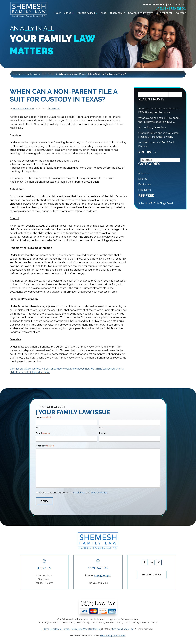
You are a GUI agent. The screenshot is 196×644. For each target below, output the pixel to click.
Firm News (55, 109)
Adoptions (144, 173)
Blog (104, 13)
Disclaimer (79, 493)
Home (58, 13)
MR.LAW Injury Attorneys (113, 636)
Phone (103, 433)
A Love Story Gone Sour (152, 127)
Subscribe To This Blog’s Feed (156, 203)
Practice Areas (86, 13)
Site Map (83, 629)
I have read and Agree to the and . (73, 493)
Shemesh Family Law (24, 109)
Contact (181, 13)
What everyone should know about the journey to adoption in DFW (159, 120)
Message (45, 446)
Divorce (143, 179)
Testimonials (117, 13)
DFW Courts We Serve (141, 13)
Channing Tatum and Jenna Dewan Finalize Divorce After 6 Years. (158, 135)
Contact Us (95, 629)
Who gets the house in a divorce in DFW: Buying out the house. (159, 111)
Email (43, 433)
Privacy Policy (99, 493)
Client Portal (164, 13)
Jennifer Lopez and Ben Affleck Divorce (156, 144)
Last (101, 428)
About (68, 13)
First (38, 428)
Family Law (145, 184)
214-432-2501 (173, 8)
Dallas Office (152, 575)
